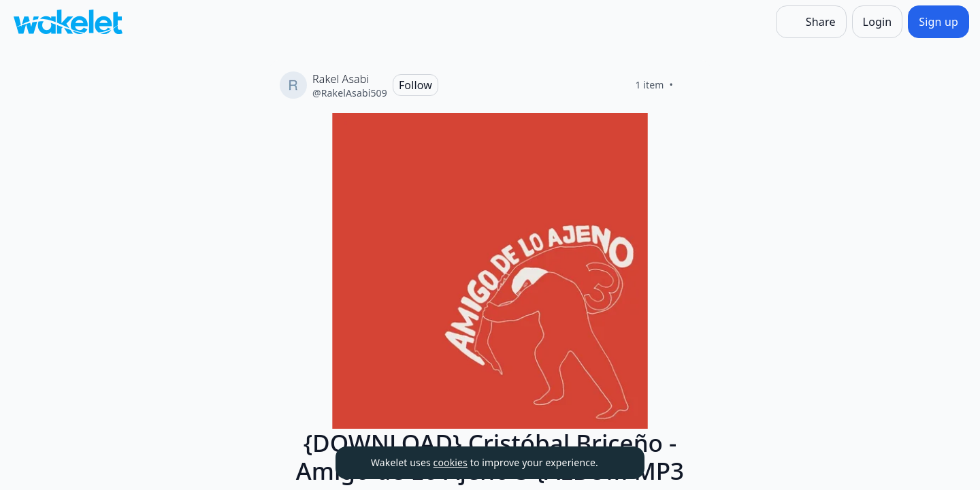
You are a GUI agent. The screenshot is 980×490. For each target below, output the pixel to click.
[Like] (689, 85)
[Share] (811, 22)
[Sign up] (938, 22)
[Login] (878, 22)
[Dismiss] (617, 463)
